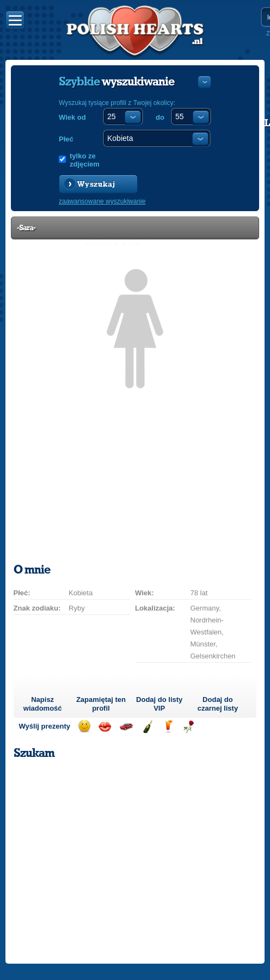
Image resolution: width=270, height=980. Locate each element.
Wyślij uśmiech (84, 727)
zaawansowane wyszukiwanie (102, 201)
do (160, 117)
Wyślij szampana (147, 727)
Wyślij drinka (168, 727)
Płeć (66, 139)
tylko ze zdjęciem (85, 160)
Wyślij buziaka (105, 727)
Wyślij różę (189, 727)
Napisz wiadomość (43, 704)
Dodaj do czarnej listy (218, 704)
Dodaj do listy (159, 704)
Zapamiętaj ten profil (101, 704)
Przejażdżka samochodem (126, 727)
